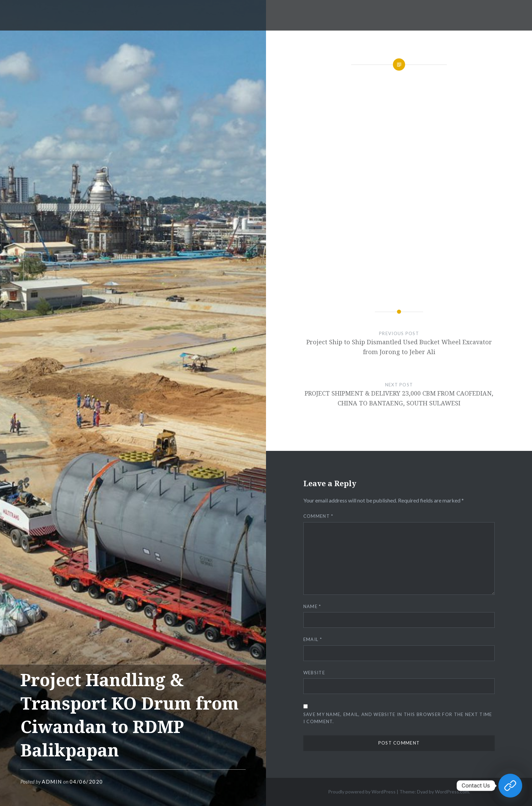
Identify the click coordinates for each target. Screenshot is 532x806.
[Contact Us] (510, 786)
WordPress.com (452, 792)
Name (312, 606)
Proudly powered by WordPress (362, 792)
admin (52, 782)
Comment (318, 516)
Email (313, 639)
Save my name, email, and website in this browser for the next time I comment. (398, 718)
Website (314, 673)
